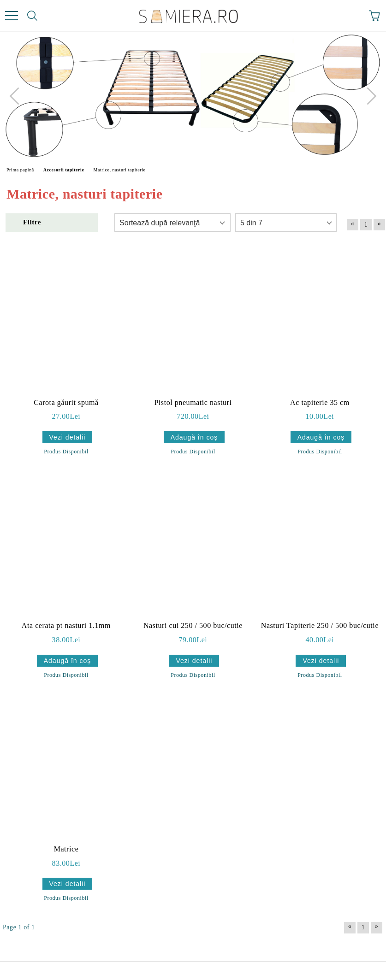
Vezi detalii (68, 437)
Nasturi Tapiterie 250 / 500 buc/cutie (320, 625)
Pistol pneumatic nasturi (193, 402)
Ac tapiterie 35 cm (320, 402)
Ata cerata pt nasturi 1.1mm (66, 625)
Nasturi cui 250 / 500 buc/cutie (193, 625)
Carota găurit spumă (66, 402)
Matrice (66, 849)
